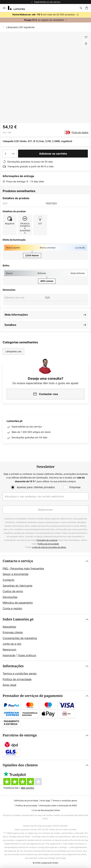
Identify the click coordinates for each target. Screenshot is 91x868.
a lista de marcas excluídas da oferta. (49, 547)
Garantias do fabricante (17, 586)
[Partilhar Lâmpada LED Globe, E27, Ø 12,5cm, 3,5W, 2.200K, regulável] (86, 43)
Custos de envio (13, 591)
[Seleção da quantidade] (10, 154)
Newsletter (9, 627)
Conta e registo (12, 608)
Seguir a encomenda (15, 574)
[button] (86, 37)
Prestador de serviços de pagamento (33, 696)
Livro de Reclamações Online (46, 810)
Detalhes (10, 325)
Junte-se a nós (12, 644)
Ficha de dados (80, 132)
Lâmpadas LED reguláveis (20, 27)
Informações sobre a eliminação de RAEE (58, 805)
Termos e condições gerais (20, 673)
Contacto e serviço (18, 561)
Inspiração (9, 655)
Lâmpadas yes (13, 351)
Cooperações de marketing (20, 638)
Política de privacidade (48, 544)
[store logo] (18, 8)
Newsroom (9, 650)
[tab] (45, 585)
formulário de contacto (47, 540)
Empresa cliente (13, 632)
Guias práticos (27, 655)
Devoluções (10, 597)
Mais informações (16, 315)
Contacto (9, 580)
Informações (13, 666)
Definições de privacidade (26, 801)
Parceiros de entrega (20, 735)
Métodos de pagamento (18, 603)
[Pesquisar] (81, 8)
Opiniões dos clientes (20, 765)
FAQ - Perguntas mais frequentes (23, 568)
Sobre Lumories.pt (18, 619)
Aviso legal (9, 685)
